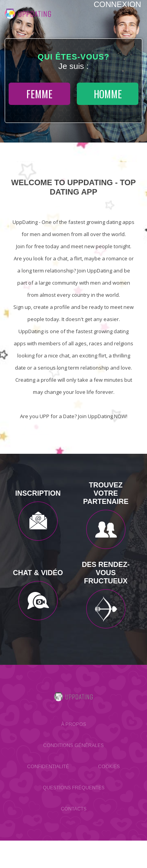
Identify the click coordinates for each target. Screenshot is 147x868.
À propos (74, 724)
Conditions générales (73, 745)
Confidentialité (48, 767)
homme (108, 94)
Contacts (74, 809)
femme (39, 94)
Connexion (117, 4)
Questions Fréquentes (74, 788)
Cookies (109, 767)
